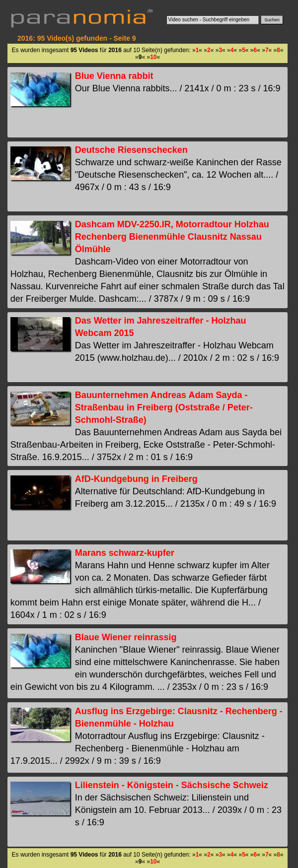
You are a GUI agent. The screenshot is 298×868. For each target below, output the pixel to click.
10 (153, 57)
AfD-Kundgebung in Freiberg (136, 479)
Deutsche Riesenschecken (131, 150)
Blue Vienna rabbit (114, 76)
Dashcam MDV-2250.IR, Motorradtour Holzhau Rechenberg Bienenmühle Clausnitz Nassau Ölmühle (172, 237)
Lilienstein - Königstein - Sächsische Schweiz (172, 785)
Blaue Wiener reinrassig (126, 637)
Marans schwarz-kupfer (125, 553)
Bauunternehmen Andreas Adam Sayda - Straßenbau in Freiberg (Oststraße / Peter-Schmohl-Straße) (164, 407)
